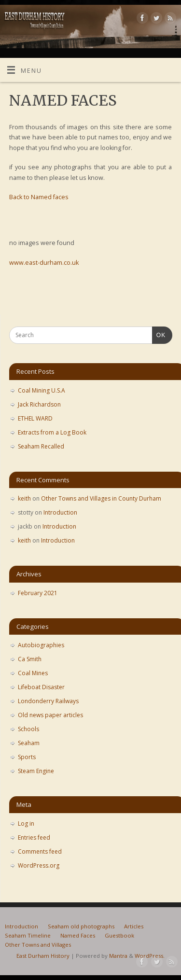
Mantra (118, 956)
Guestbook (119, 935)
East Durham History (43, 956)
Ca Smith (30, 659)
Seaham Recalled (41, 446)
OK (159, 334)
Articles (134, 926)
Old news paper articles (50, 715)
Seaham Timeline (28, 935)
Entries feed (34, 837)
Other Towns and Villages (38, 945)
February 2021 (38, 593)
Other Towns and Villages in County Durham (101, 498)
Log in (26, 823)
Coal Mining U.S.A (42, 390)
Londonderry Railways (48, 701)
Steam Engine (36, 771)
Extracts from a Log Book (52, 432)
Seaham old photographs (81, 926)
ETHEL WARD (35, 418)
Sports (27, 757)
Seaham (29, 743)
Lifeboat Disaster (41, 687)
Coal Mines (33, 673)
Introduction (60, 512)
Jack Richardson (39, 404)
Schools (28, 729)
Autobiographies (41, 645)
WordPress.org (39, 865)
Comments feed (40, 851)
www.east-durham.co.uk (44, 263)
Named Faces (78, 935)
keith (24, 498)
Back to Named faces (39, 197)
